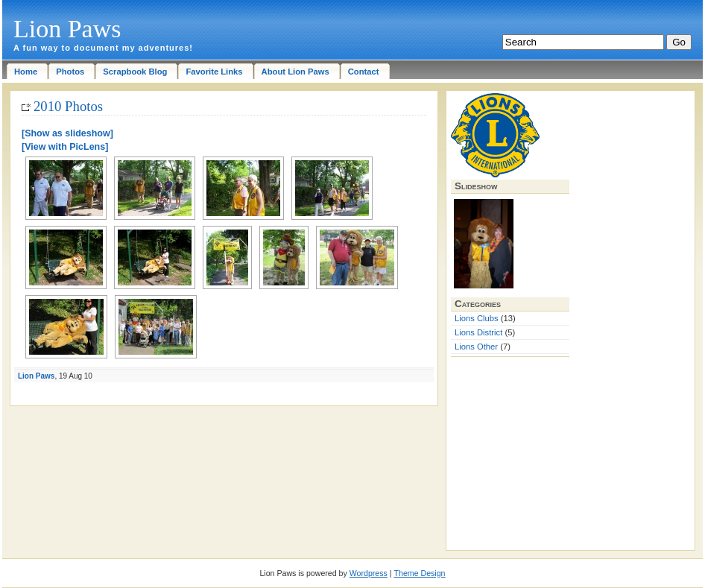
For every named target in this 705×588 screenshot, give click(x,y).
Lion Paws (67, 29)
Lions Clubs (477, 318)
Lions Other (476, 347)
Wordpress (369, 573)
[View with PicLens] (65, 147)
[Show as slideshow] (67, 133)
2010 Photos (68, 106)
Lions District (478, 332)
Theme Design (420, 573)
